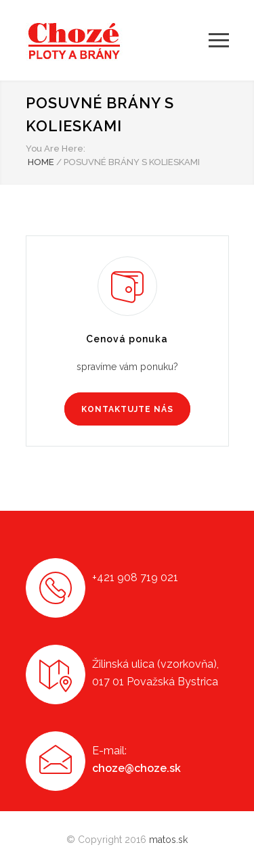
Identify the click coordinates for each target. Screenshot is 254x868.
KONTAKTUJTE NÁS (127, 409)
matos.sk (168, 840)
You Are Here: (56, 149)
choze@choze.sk (136, 768)
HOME (41, 162)
